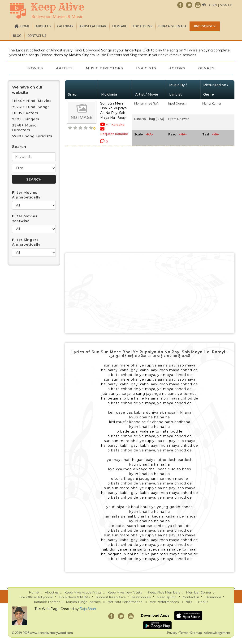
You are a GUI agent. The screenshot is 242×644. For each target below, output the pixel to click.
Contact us (37, 36)
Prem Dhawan (179, 119)
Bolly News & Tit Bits (74, 597)
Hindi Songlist (205, 26)
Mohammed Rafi (146, 103)
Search (19, 147)
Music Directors (104, 68)
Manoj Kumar (212, 103)
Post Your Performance (125, 602)
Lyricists (146, 68)
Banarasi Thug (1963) (149, 119)
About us (43, 26)
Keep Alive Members (164, 592)
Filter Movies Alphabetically (26, 195)
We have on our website (27, 90)
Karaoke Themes (47, 602)
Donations (213, 597)
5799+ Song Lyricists (32, 136)
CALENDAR (65, 26)
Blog (17, 36)
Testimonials (141, 597)
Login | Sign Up (220, 5)
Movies (35, 68)
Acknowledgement (217, 633)
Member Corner (199, 592)
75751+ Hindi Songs (31, 107)
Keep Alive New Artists (125, 592)
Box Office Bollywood (36, 597)
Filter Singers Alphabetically (26, 242)
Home (25, 26)
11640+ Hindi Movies (32, 101)
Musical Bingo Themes (83, 602)
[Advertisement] (150, 293)
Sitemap (196, 633)
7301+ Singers (26, 119)
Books (203, 602)
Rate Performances (164, 602)
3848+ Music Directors (24, 128)
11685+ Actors (25, 113)
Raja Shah (88, 609)
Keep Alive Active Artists (83, 592)
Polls (188, 602)
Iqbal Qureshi (178, 103)
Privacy (172, 633)
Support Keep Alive (111, 597)
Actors (178, 68)
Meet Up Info (167, 597)
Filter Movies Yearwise (25, 219)
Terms (184, 633)
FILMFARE (119, 26)
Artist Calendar (93, 26)
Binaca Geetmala (172, 26)
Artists (64, 68)
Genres (207, 68)
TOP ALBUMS (143, 26)
